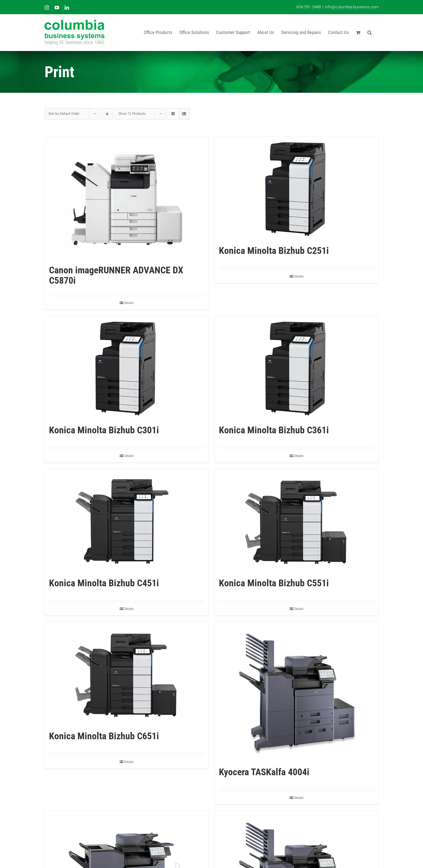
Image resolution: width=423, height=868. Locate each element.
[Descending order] (107, 114)
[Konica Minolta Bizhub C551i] (297, 521)
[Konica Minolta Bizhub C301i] (127, 368)
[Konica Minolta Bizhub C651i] (127, 674)
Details (129, 303)
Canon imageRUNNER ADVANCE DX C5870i (116, 275)
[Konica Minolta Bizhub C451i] (127, 521)
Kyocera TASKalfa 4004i (264, 772)
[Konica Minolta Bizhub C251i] (297, 188)
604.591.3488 (309, 7)
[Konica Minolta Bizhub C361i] (297, 368)
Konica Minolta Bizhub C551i (274, 583)
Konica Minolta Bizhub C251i (274, 251)
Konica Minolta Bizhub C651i (104, 736)
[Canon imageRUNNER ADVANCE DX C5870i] (127, 198)
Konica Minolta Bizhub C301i (104, 430)
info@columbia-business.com (352, 7)
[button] (370, 32)
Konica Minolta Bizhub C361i (274, 430)
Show (132, 114)
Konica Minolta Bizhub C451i (104, 583)
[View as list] (184, 114)
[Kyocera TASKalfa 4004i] (297, 692)
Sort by (64, 114)
